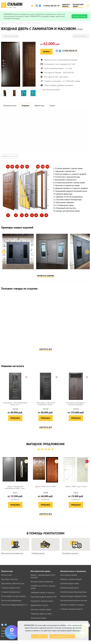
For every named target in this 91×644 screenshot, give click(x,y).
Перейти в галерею (46, 283)
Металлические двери (40, 575)
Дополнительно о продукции (73, 575)
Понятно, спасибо (80, 16)
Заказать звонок (66, 5)
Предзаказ (23, 347)
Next (87, 259)
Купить (46, 52)
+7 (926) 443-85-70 (51, 6)
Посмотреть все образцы (78, 112)
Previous (4, 259)
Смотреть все (46, 357)
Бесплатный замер (78, 5)
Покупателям (7, 575)
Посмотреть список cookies (62, 636)
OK (39, 636)
